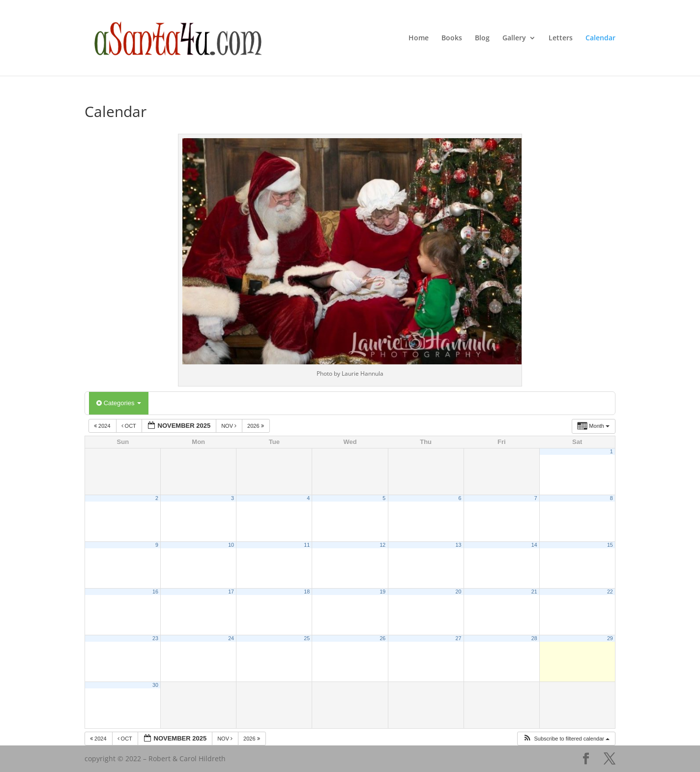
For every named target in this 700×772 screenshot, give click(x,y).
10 (231, 545)
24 (231, 638)
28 (534, 638)
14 (534, 545)
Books (452, 38)
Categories (119, 403)
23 (155, 638)
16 (155, 592)
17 (231, 592)
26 (382, 638)
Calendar (600, 38)
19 (382, 592)
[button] (566, 739)
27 (459, 638)
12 (382, 545)
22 (610, 592)
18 (307, 592)
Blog (482, 38)
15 (610, 545)
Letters (561, 38)
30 (155, 685)
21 (534, 592)
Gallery (514, 38)
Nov (230, 426)
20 (459, 592)
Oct (130, 426)
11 (307, 545)
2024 (103, 426)
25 (307, 638)
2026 (256, 426)
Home (419, 38)
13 (459, 545)
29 (610, 638)
